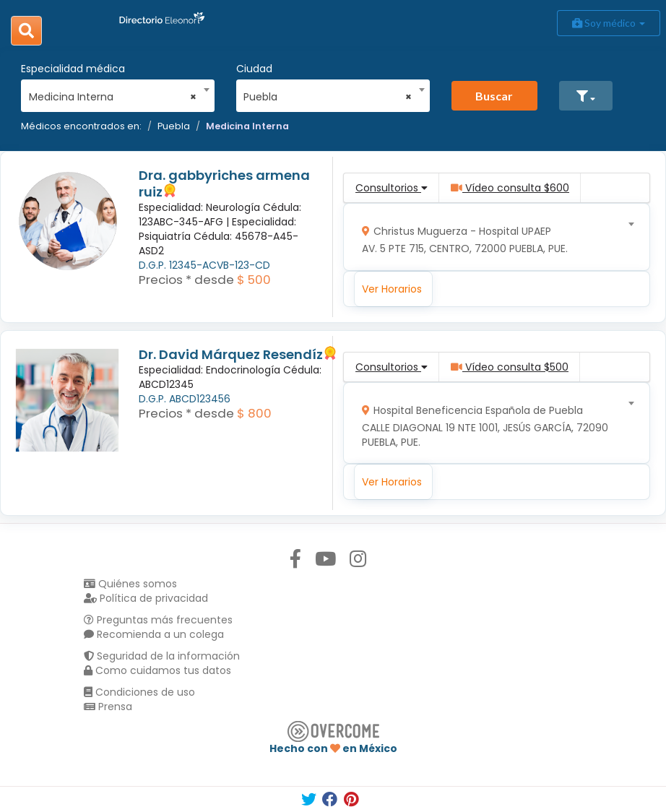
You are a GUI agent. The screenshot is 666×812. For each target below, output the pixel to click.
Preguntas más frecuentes (158, 620)
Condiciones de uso (139, 692)
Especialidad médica (73, 69)
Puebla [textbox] (328, 97)
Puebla (174, 126)
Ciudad (254, 69)
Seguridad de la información (162, 656)
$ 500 (254, 280)
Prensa (108, 707)
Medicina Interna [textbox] (113, 97)
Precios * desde (186, 280)
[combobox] (113, 93)
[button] (586, 96)
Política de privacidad (146, 598)
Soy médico (609, 23)
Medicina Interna (247, 126)
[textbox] (492, 237)
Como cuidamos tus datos (157, 670)
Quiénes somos (130, 584)
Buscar (494, 96)
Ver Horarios (392, 289)
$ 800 (254, 413)
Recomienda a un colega (154, 634)
